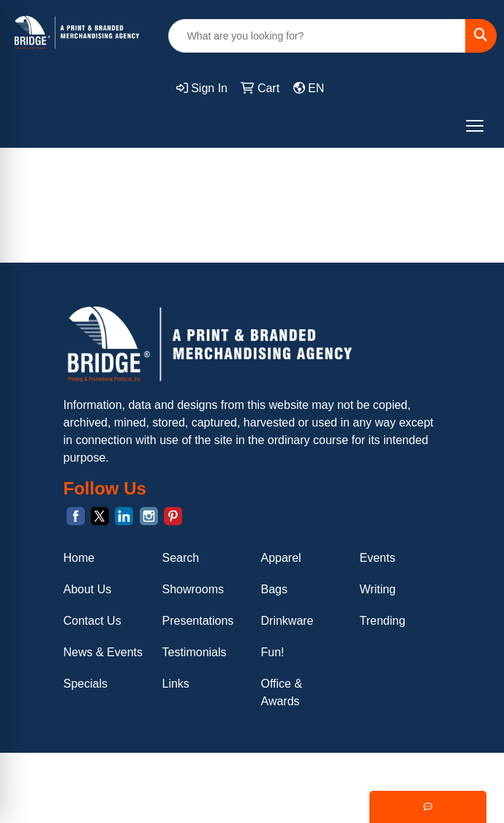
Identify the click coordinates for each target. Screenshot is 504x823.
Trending (383, 621)
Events (378, 558)
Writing (378, 589)
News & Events (103, 652)
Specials (86, 684)
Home (79, 558)
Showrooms (193, 589)
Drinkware (287, 621)
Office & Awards (282, 692)
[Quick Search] (317, 36)
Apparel (281, 558)
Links (176, 684)
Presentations (198, 621)
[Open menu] (475, 126)
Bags (274, 589)
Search (181, 558)
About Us (88, 589)
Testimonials (195, 652)
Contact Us (93, 621)
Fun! (273, 652)
